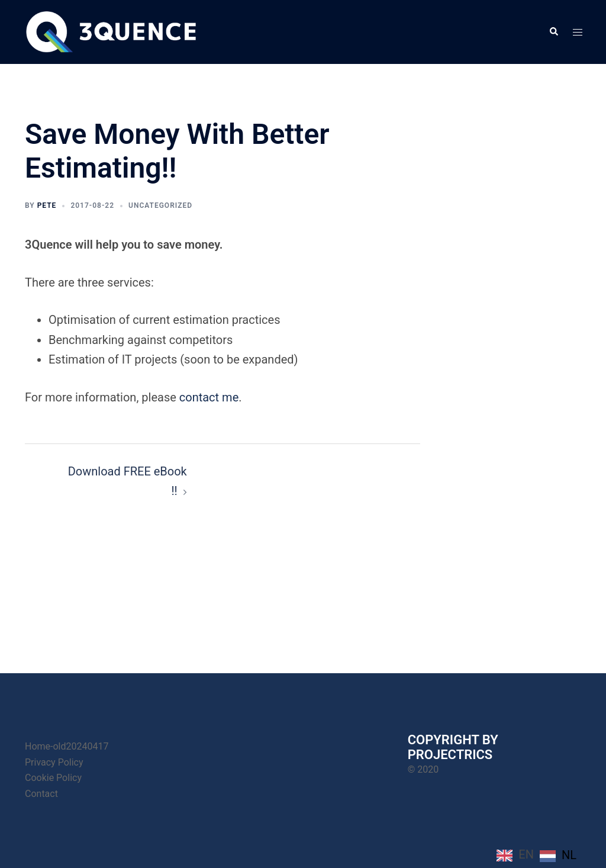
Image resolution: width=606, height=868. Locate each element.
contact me (209, 397)
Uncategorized (160, 205)
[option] (558, 856)
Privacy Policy (54, 762)
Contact (41, 794)
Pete (47, 205)
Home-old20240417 (67, 746)
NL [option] (569, 855)
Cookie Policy (53, 778)
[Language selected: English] (539, 855)
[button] (553, 32)
